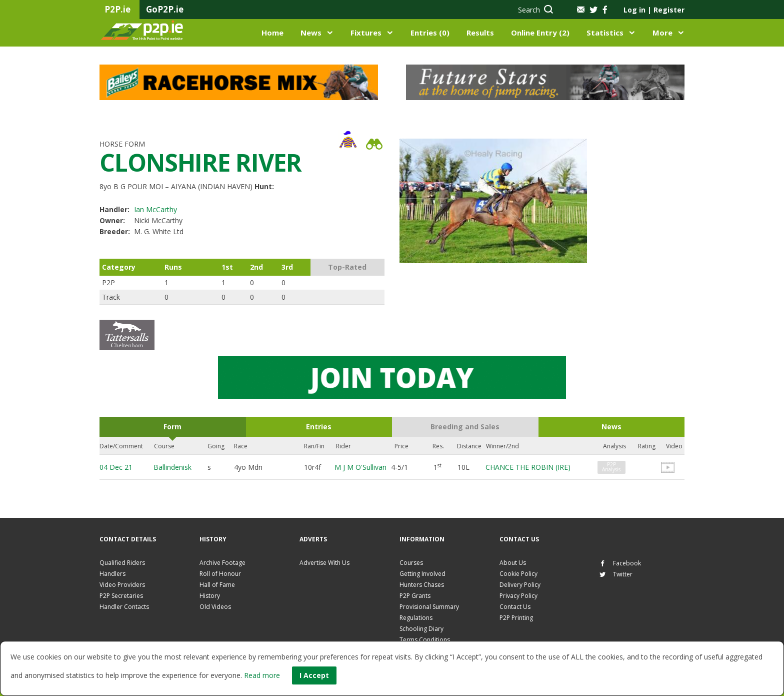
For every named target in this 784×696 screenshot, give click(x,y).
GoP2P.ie (165, 9)
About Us (513, 563)
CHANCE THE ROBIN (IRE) (528, 467)
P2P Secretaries (121, 596)
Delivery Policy (520, 585)
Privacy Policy (518, 596)
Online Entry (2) (540, 33)
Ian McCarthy (155, 209)
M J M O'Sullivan (360, 467)
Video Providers (122, 585)
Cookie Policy (518, 574)
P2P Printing (516, 618)
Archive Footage (222, 563)
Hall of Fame (217, 585)
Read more (262, 675)
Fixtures (366, 33)
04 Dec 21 (116, 467)
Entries (319, 427)
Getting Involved (422, 574)
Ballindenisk (172, 467)
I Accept (314, 675)
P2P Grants (415, 596)
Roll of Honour (220, 574)
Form (172, 427)
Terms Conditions (425, 640)
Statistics (605, 33)
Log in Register (654, 10)
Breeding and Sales (465, 427)
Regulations (416, 618)
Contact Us (515, 607)
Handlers (112, 574)
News (311, 33)
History (210, 596)
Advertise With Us (324, 563)
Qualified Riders (122, 563)
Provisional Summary (429, 607)
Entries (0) (430, 33)
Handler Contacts (124, 607)
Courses (411, 563)
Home (272, 33)
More (662, 33)
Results (480, 33)
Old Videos (215, 607)
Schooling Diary (421, 629)
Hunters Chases (422, 585)
